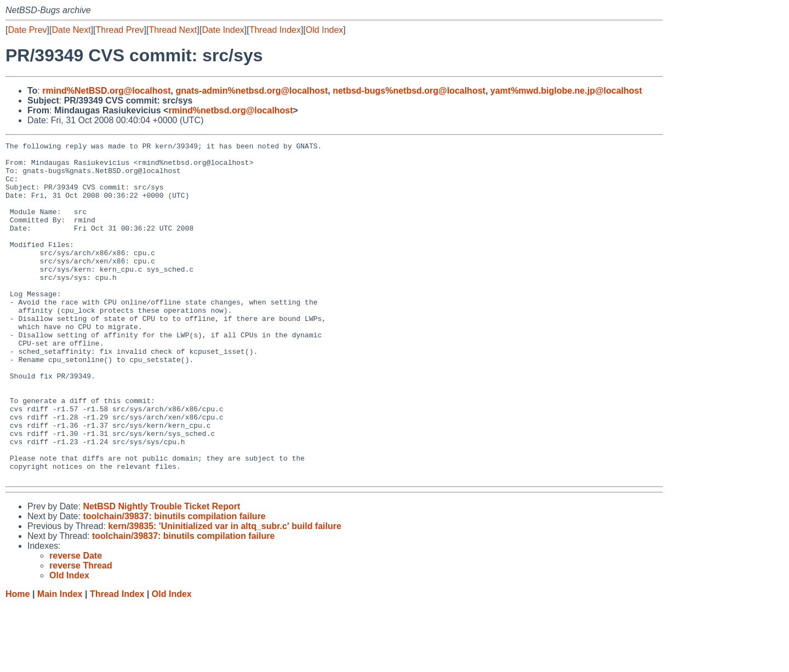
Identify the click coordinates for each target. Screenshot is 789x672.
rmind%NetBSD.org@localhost (106, 91)
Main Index (60, 661)
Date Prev (27, 30)
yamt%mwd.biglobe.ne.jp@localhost (566, 91)
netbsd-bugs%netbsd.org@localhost (409, 91)
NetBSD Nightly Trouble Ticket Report (161, 574)
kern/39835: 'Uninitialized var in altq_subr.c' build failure (225, 593)
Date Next (71, 30)
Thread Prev (120, 30)
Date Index (223, 30)
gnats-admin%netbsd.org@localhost (251, 91)
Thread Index (275, 30)
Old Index (324, 30)
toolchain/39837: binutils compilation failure (174, 584)
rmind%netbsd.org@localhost (230, 110)
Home (18, 661)
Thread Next (173, 30)
